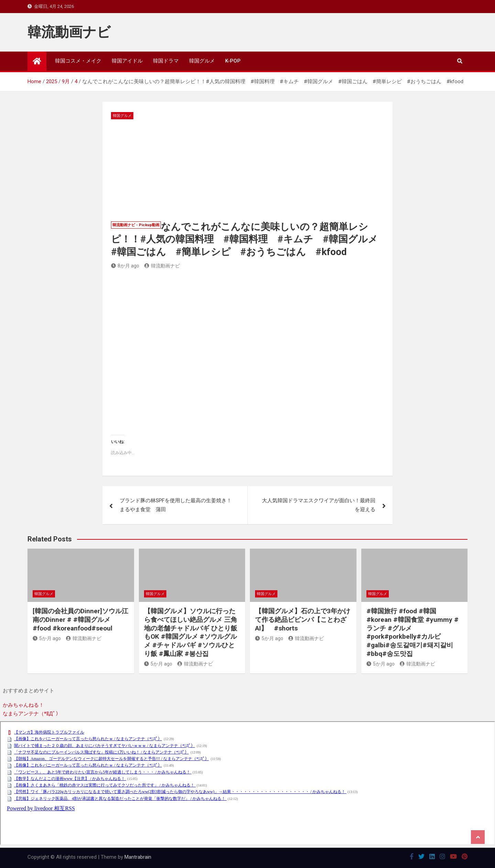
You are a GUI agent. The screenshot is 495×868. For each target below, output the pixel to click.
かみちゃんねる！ (23, 705)
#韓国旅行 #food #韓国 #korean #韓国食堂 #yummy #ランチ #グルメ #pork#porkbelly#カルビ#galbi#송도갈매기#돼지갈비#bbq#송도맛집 (412, 632)
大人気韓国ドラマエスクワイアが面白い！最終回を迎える (319, 505)
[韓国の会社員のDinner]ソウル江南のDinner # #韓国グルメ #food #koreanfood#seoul (80, 619)
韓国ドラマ (166, 61)
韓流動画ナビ (69, 32)
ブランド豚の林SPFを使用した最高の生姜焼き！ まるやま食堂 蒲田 (178, 505)
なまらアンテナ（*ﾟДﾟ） (32, 714)
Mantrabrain (138, 857)
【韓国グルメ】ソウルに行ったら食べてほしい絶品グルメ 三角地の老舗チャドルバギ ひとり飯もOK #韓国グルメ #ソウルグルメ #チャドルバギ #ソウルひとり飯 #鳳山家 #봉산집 (191, 632)
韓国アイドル (127, 61)
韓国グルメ (202, 61)
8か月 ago (125, 266)
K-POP (233, 61)
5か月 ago (47, 638)
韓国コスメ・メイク (78, 61)
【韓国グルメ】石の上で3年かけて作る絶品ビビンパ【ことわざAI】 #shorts (303, 619)
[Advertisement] (247, 171)
